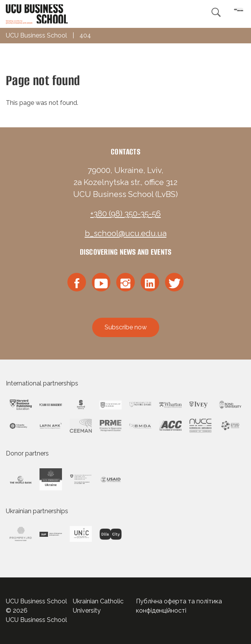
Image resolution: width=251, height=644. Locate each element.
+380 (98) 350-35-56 (125, 214)
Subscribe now (126, 327)
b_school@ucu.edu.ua (126, 233)
